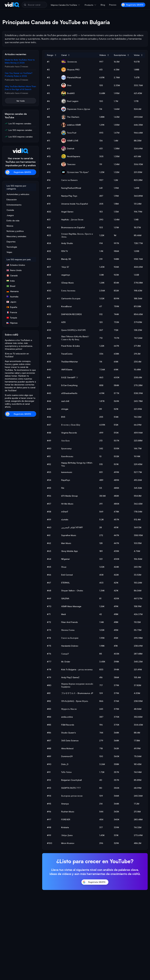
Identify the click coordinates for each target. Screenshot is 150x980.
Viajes (9, 252)
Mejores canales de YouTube (64, 5)
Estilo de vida (13, 221)
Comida (10, 210)
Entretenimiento (14, 205)
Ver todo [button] (21, 101)
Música (10, 226)
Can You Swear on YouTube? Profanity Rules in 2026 (19, 74)
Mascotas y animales (16, 236)
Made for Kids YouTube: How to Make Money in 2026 (20, 61)
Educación (12, 199)
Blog (103, 5)
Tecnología (12, 247)
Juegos (10, 215)
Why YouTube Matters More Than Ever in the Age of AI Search (20, 88)
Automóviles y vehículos (18, 194)
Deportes (11, 242)
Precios (113, 5)
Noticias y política (15, 231)
